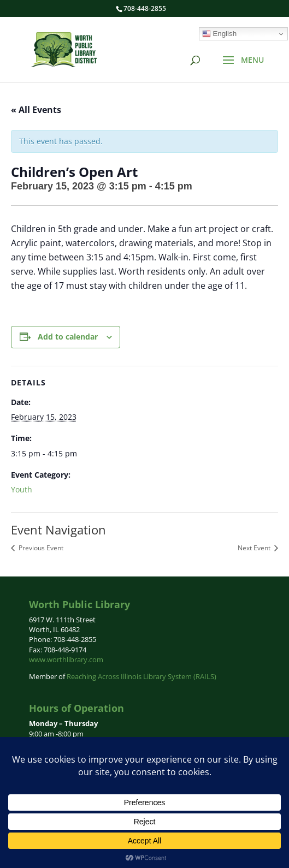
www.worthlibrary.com (66, 659)
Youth (22, 489)
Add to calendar (68, 337)
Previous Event (40, 548)
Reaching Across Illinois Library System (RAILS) (141, 676)
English (219, 34)
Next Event (255, 548)
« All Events (36, 110)
